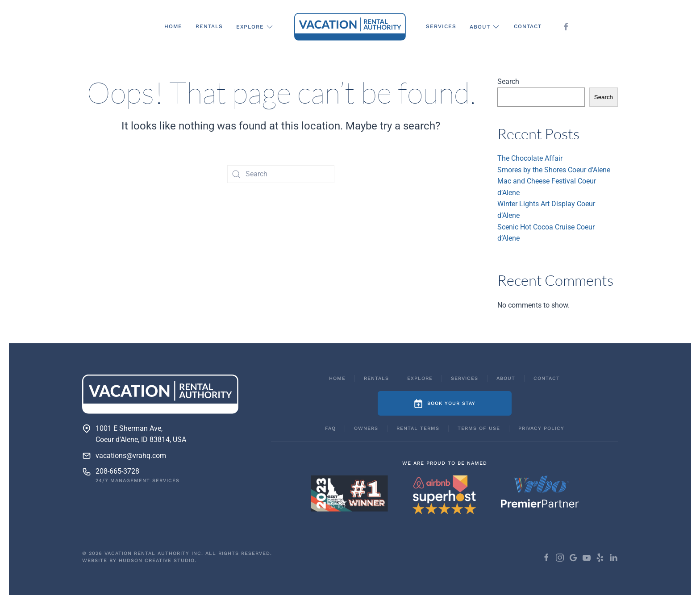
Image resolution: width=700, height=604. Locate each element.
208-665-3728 (117, 471)
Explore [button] (255, 27)
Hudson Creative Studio (157, 560)
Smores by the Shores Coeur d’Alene (554, 170)
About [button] (485, 27)
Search (508, 81)
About (506, 378)
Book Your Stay (445, 404)
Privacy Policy (541, 428)
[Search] (281, 174)
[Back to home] (350, 27)
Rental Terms (418, 428)
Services (441, 26)
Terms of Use (479, 428)
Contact (528, 26)
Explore (420, 378)
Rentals (209, 26)
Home (173, 26)
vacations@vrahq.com (131, 456)
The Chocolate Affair (530, 158)
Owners (366, 428)
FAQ (330, 428)
